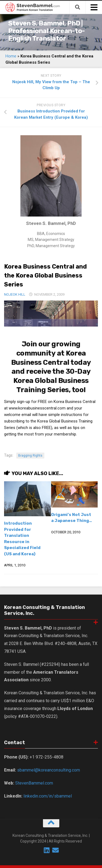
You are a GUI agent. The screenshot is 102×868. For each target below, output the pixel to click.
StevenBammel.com (34, 783)
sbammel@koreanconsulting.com (49, 770)
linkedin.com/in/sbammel (48, 796)
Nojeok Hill (15, 294)
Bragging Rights (30, 456)
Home (11, 56)
